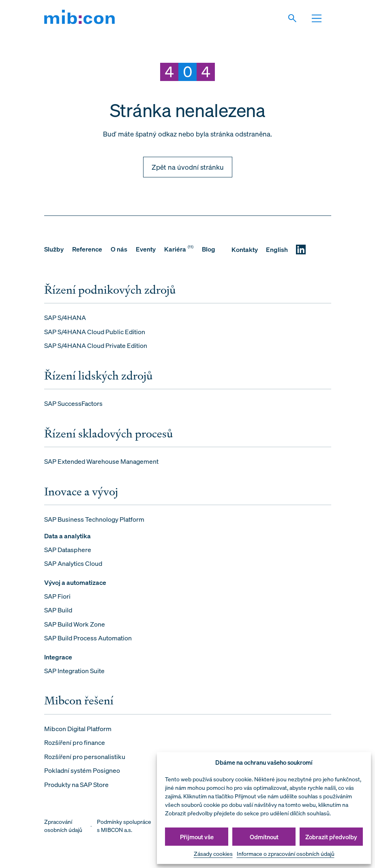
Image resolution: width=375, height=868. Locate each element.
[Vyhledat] (297, 18)
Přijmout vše (197, 837)
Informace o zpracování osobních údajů (286, 854)
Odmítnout (264, 837)
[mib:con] (79, 18)
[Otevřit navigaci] (321, 18)
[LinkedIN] (301, 250)
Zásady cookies (213, 854)
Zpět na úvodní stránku (188, 167)
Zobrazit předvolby (331, 837)
